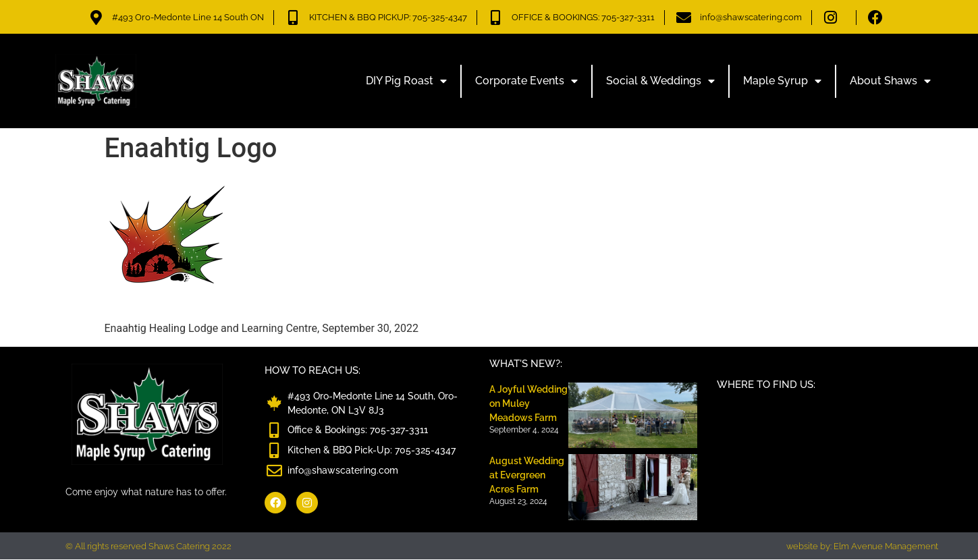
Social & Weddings (660, 81)
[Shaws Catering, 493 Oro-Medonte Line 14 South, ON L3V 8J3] (821, 451)
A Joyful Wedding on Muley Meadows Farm (528, 403)
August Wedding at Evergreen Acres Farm (527, 475)
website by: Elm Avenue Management (862, 546)
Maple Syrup (782, 81)
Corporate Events (526, 81)
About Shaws (890, 81)
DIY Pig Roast (406, 81)
